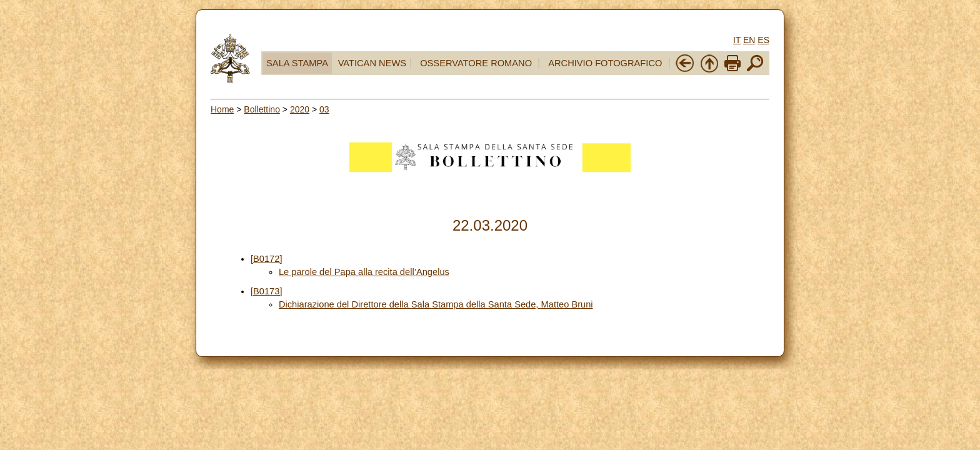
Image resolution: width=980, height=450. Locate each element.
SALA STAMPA (297, 63)
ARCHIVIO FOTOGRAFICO (605, 63)
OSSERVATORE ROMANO (476, 63)
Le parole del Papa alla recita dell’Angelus (364, 272)
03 (324, 109)
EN (749, 40)
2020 (300, 109)
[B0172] (267, 259)
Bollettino (262, 109)
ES (763, 40)
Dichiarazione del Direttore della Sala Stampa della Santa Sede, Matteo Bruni (436, 304)
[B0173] (267, 291)
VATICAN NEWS (372, 63)
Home (222, 109)
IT (737, 40)
